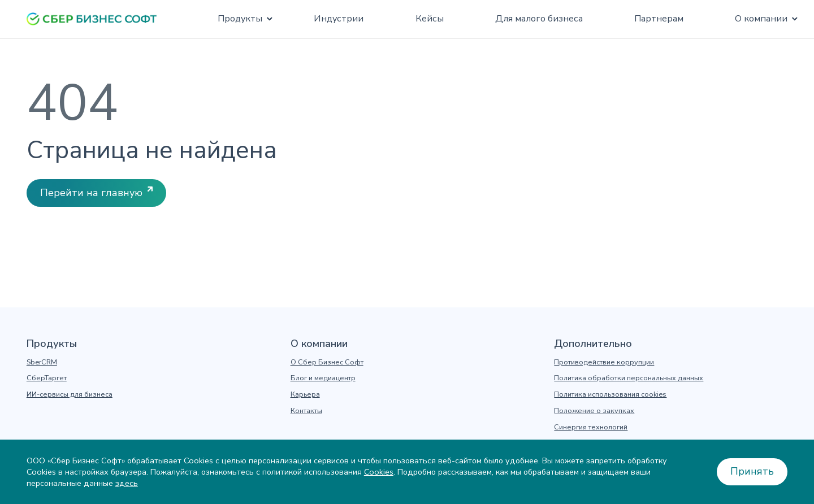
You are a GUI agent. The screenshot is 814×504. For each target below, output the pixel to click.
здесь (127, 483)
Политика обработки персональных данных (629, 378)
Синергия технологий (591, 427)
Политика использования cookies (610, 394)
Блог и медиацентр (323, 378)
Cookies (379, 472)
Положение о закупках (594, 411)
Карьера (305, 394)
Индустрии (339, 19)
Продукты (240, 19)
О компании (761, 19)
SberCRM (42, 362)
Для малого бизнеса (539, 19)
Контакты (306, 411)
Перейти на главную (91, 193)
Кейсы (430, 19)
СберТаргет (47, 378)
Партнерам (659, 19)
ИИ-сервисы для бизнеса (70, 394)
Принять (752, 471)
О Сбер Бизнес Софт (327, 362)
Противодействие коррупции (604, 362)
